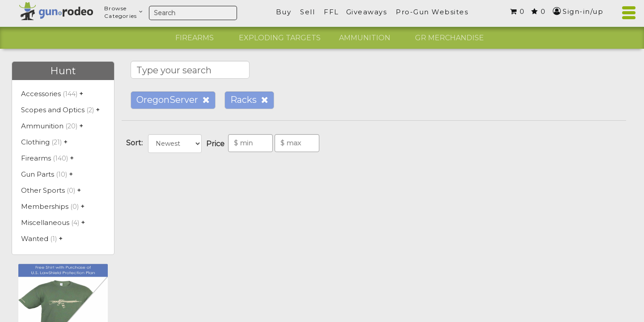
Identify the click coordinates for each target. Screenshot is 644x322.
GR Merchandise (449, 38)
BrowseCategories (124, 12)
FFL (331, 12)
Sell (307, 12)
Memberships (45, 206)
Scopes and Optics (53, 110)
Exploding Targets (280, 38)
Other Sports (43, 190)
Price (217, 144)
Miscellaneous (45, 222)
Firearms (195, 38)
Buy (284, 12)
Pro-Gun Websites (432, 12)
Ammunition (365, 38)
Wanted (35, 239)
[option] (195, 38)
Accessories (41, 94)
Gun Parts (38, 174)
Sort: (136, 143)
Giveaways (367, 12)
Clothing (35, 142)
